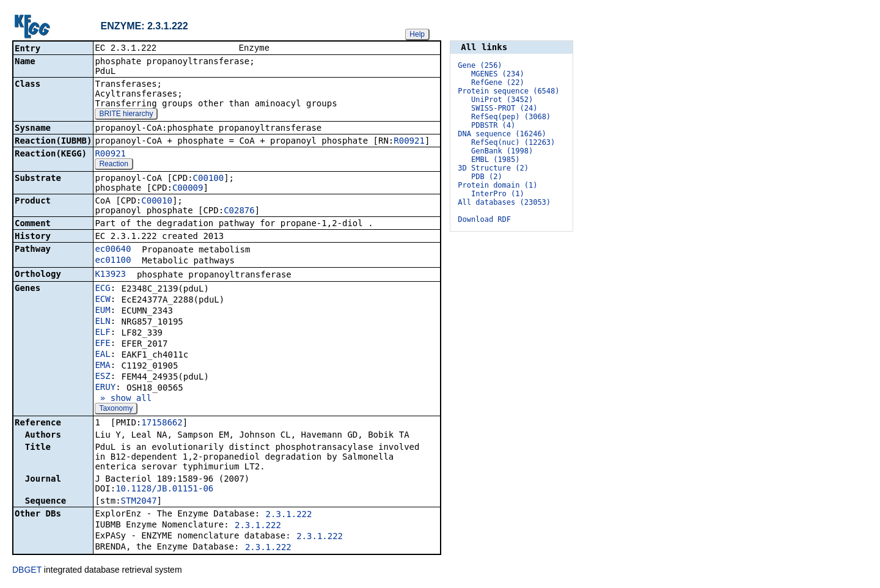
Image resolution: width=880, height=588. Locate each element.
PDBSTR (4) (493, 125)
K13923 (110, 275)
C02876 (239, 211)
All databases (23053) (504, 202)
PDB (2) (487, 177)
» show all (123, 399)
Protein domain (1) (497, 185)
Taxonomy (116, 410)
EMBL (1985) (495, 160)
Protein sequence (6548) (508, 91)
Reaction (113, 165)
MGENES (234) (498, 74)
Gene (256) (480, 65)
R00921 (409, 142)
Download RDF (484, 219)
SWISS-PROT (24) (504, 108)
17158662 (162, 424)
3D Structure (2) (493, 168)
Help (417, 34)
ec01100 (113, 261)
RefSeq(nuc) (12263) (513, 142)
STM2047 (139, 502)
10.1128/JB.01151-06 (164, 490)
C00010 (157, 202)
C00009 (188, 189)
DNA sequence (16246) (502, 134)
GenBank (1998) (502, 151)
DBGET (27, 571)
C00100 (209, 179)
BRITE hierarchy (126, 115)
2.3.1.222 (289, 515)
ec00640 (113, 250)
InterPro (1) (498, 194)
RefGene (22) (498, 83)
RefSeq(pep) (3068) (511, 117)
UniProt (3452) (502, 100)
